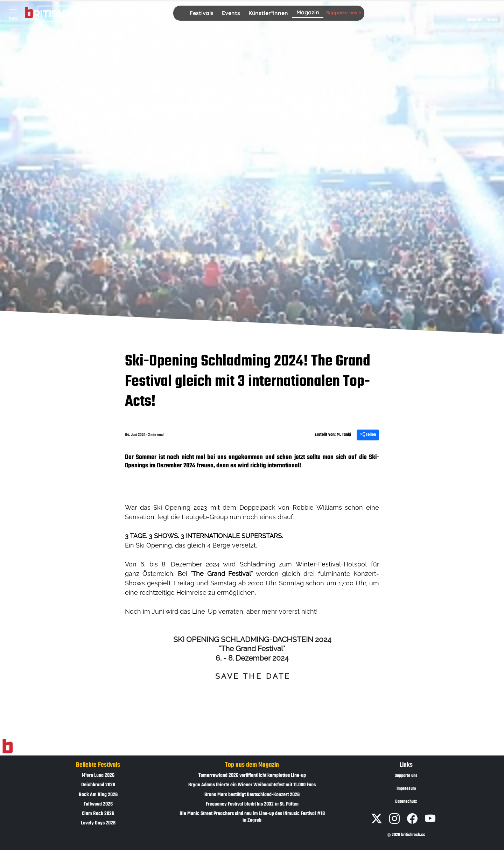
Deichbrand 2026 (98, 785)
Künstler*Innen (268, 13)
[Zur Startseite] (8, 746)
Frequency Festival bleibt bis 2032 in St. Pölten (252, 804)
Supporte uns (344, 12)
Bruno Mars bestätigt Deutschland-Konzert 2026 (252, 795)
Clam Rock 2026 (98, 814)
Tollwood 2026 (98, 804)
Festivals (202, 13)
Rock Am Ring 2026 (98, 795)
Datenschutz (406, 802)
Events (231, 13)
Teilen (368, 435)
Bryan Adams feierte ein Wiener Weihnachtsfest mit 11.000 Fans (252, 785)
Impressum (406, 789)
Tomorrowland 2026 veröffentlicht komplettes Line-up (252, 776)
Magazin (308, 12)
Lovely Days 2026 (98, 823)
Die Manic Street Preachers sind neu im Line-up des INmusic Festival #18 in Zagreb (252, 817)
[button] (202, 13)
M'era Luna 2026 (98, 776)
